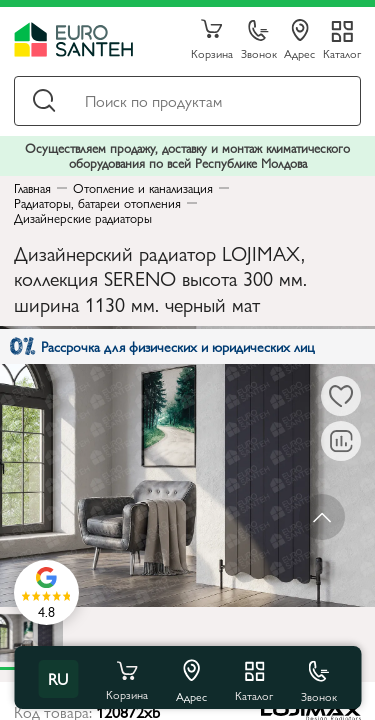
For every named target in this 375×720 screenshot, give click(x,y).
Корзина (212, 40)
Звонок (259, 40)
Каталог (342, 52)
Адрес (299, 40)
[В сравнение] (341, 441)
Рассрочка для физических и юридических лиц (162, 346)
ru (58, 678)
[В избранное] (341, 396)
